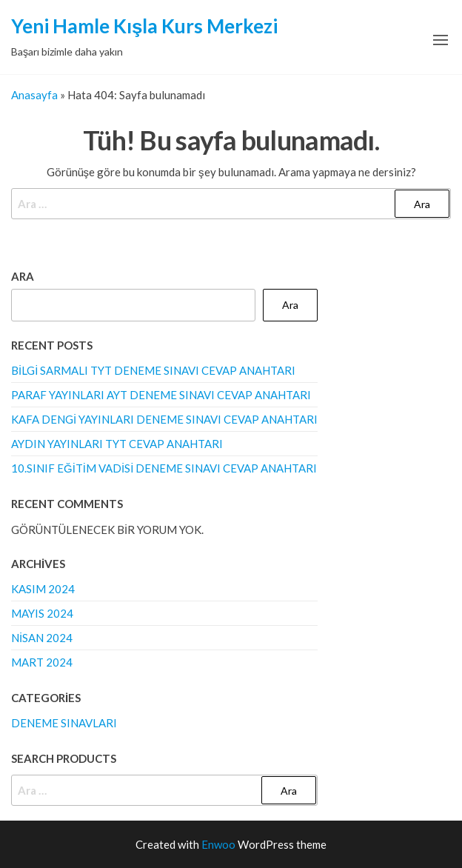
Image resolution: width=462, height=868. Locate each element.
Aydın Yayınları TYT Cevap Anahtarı (117, 444)
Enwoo (218, 844)
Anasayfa (34, 95)
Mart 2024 (42, 662)
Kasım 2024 (43, 589)
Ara (23, 276)
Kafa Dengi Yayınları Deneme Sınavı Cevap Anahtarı (164, 419)
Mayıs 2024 (42, 613)
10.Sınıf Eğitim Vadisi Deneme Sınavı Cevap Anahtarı (164, 468)
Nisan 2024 (42, 638)
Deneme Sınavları (64, 723)
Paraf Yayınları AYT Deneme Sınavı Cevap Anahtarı (161, 395)
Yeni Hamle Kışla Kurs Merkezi (144, 26)
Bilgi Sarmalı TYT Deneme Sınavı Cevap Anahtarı (153, 370)
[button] (441, 40)
